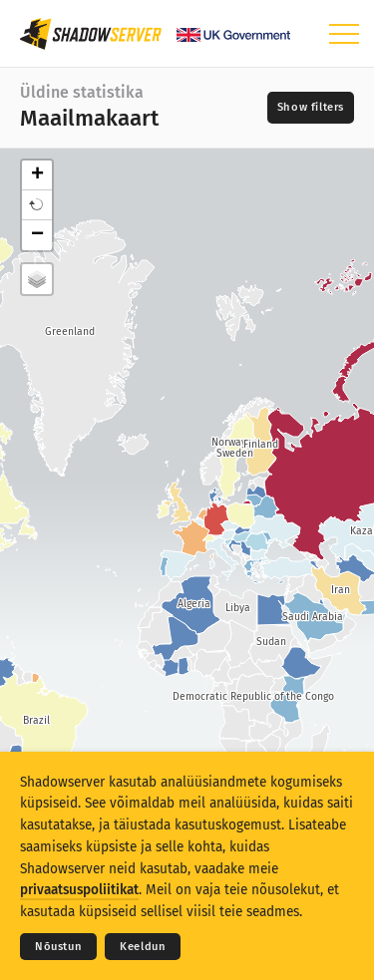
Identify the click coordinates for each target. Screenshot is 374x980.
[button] (37, 205)
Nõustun (58, 947)
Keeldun (143, 947)
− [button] (37, 235)
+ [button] (37, 175)
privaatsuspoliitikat (79, 890)
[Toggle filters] (311, 108)
